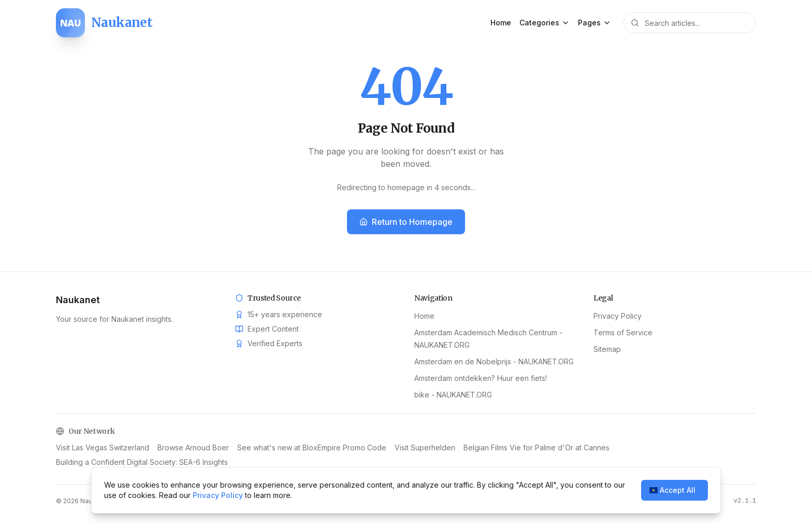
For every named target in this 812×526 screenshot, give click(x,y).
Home (501, 23)
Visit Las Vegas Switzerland (103, 447)
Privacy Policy (618, 316)
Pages (594, 23)
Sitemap (607, 349)
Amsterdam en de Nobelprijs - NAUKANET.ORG (494, 361)
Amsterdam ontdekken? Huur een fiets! (481, 378)
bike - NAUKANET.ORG (453, 395)
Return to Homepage (406, 222)
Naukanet (78, 300)
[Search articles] (690, 23)
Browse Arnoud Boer (193, 447)
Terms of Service (623, 332)
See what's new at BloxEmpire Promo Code (312, 447)
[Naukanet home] (104, 23)
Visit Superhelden (425, 447)
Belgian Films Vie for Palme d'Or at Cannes (536, 447)
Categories (545, 23)
